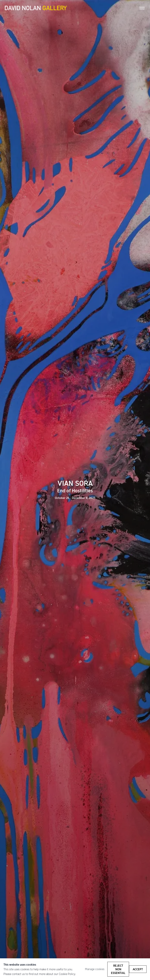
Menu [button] (142, 8)
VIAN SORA (75, 486)
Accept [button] (138, 969)
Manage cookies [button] (95, 969)
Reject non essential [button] (118, 969)
